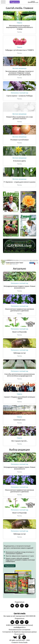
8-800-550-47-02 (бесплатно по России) (19, 625)
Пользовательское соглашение (19, 629)
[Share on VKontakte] (12, 606)
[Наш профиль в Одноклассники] (19, 638)
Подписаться (10, 566)
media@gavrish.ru (20, 627)
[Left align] (33, 2)
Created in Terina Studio (19, 642)
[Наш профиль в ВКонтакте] (15, 638)
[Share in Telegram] (27, 606)
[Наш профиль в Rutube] (24, 638)
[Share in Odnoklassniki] (17, 606)
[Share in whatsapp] (22, 606)
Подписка (15, 2)
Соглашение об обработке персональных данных (20, 632)
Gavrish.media (19, 613)
